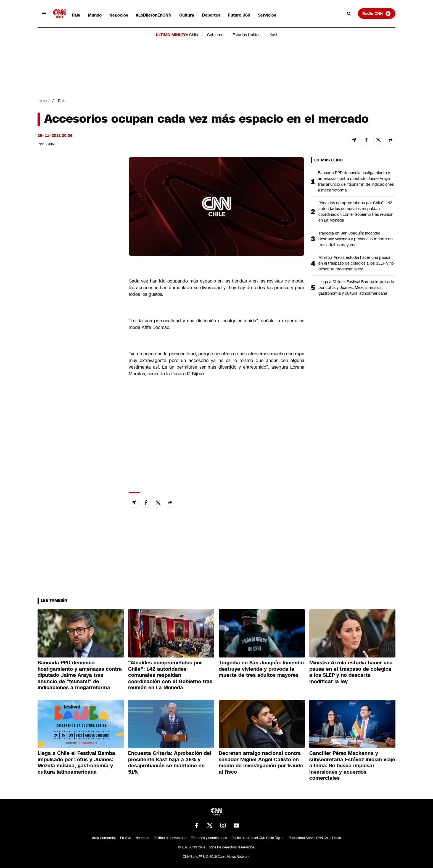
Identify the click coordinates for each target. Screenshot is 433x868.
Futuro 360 (239, 15)
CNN (51, 144)
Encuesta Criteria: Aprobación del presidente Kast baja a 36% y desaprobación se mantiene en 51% (170, 763)
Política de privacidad (170, 838)
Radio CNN (377, 14)
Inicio (42, 101)
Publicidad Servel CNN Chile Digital (258, 838)
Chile (194, 35)
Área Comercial (104, 838)
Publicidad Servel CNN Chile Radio (315, 838)
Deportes (211, 15)
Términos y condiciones (209, 838)
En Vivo (126, 838)
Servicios (267, 15)
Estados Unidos (246, 35)
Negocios (119, 15)
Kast (274, 35)
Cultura (187, 15)
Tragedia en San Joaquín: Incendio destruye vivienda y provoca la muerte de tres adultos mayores (356, 239)
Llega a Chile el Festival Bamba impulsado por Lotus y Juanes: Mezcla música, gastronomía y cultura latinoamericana (356, 287)
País (76, 15)
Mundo (95, 15)
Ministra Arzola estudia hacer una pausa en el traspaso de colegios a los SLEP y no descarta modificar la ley (356, 263)
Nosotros (142, 838)
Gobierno (215, 35)
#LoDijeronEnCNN (154, 15)
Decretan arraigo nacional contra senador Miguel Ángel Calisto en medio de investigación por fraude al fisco (261, 763)
